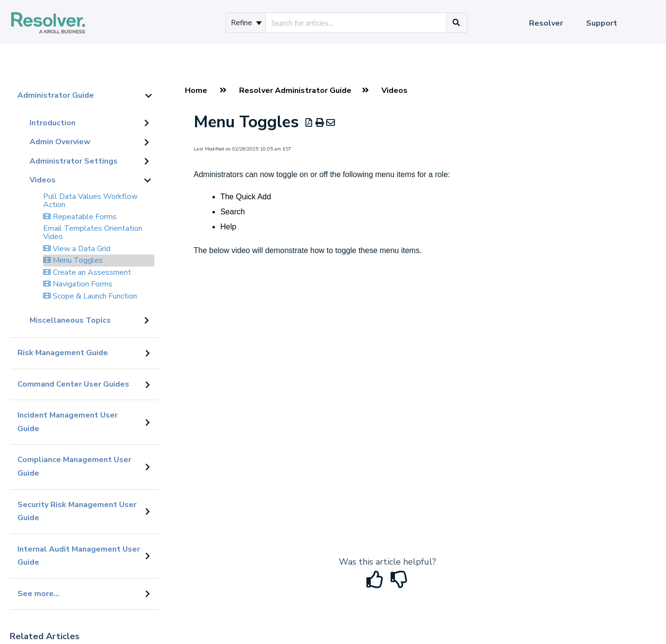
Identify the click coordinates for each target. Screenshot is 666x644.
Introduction (53, 123)
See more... (38, 594)
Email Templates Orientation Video (93, 233)
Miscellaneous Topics (70, 320)
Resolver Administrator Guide (295, 90)
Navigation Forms (78, 284)
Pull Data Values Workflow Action (90, 201)
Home (196, 90)
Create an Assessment (87, 272)
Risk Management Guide (63, 353)
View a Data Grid (77, 249)
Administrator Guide (56, 95)
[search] (356, 23)
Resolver (546, 23)
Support (602, 23)
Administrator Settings (74, 161)
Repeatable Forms (80, 217)
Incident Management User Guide (68, 422)
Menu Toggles (73, 260)
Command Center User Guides (73, 384)
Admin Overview (60, 142)
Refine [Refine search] (246, 23)
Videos (43, 180)
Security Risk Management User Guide (77, 511)
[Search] (456, 23)
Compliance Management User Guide (74, 466)
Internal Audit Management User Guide (79, 556)
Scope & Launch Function (90, 296)
